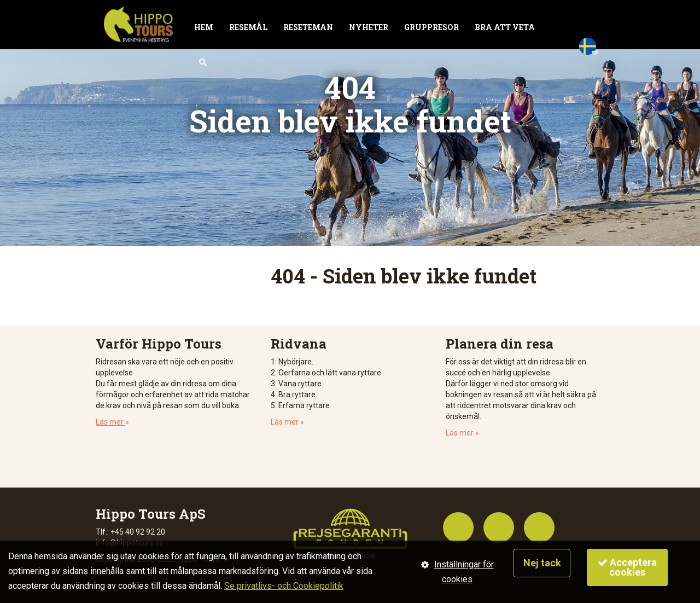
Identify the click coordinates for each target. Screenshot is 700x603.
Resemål (248, 27)
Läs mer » (287, 422)
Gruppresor (431, 27)
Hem (204, 27)
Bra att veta (505, 27)
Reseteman (308, 27)
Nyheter (369, 27)
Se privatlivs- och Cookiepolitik (284, 586)
